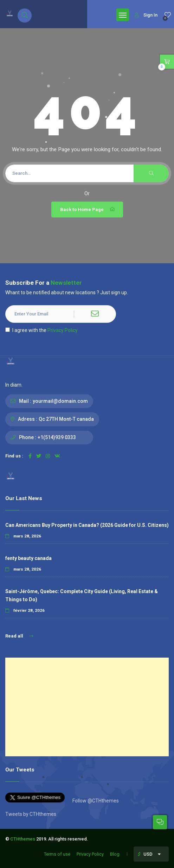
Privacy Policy (63, 330)
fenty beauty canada (28, 558)
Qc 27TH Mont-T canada (66, 419)
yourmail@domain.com (60, 401)
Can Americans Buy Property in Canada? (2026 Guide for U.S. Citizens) (87, 525)
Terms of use (57, 854)
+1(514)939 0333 (57, 437)
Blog (115, 854)
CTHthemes (23, 839)
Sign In (146, 15)
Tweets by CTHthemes (31, 814)
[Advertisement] (87, 707)
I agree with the (41, 330)
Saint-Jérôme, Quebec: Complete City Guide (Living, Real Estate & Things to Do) (82, 595)
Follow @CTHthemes (95, 801)
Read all (19, 636)
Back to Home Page (88, 209)
